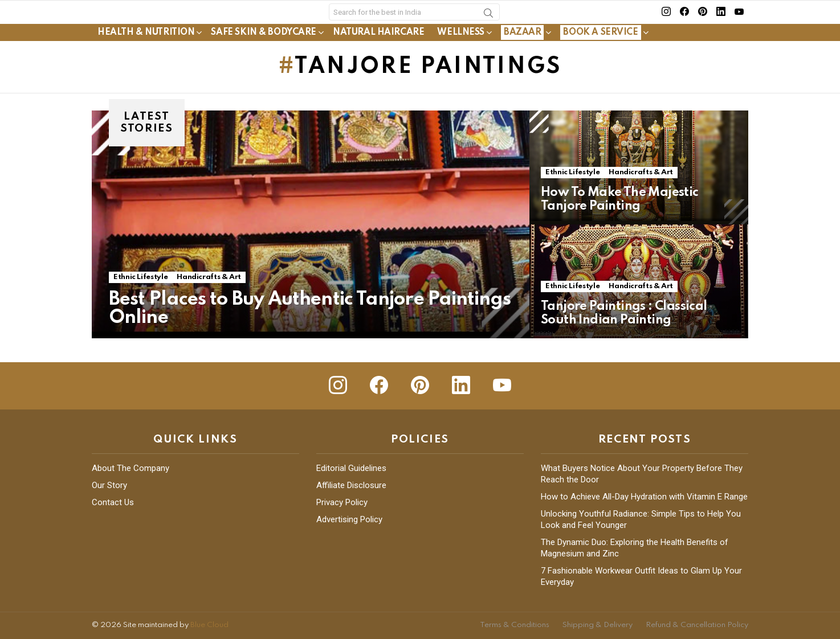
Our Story (109, 485)
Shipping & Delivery (598, 625)
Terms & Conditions (515, 625)
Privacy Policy (342, 502)
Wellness (461, 56)
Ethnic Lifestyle (140, 301)
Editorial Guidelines (351, 468)
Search (488, 27)
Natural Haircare (378, 56)
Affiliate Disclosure (351, 485)
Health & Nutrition (146, 56)
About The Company (131, 468)
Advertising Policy (349, 519)
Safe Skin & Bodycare (264, 56)
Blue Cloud (209, 625)
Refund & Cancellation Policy (697, 625)
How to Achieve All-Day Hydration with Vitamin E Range (644, 497)
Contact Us (113, 502)
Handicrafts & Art (209, 301)
